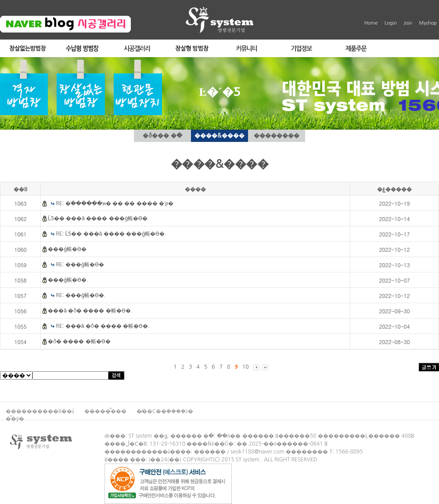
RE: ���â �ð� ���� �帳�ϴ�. (103, 326)
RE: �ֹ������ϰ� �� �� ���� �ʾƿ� (115, 203)
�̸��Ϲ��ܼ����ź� (165, 411)
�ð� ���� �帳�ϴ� (79, 341)
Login (391, 23)
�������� (277, 136)
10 (246, 367)
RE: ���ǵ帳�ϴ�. (81, 295)
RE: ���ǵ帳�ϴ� (80, 265)
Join (408, 23)
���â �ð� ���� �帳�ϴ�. (90, 311)
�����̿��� (106, 411)
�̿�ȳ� (15, 419)
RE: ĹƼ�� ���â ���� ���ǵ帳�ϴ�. (111, 234)
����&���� (219, 136)
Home (371, 23)
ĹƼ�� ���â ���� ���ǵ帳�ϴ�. (98, 218)
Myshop (428, 23)
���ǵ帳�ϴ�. (68, 280)
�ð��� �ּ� (162, 136)
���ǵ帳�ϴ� (67, 249)
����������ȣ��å (41, 411)
